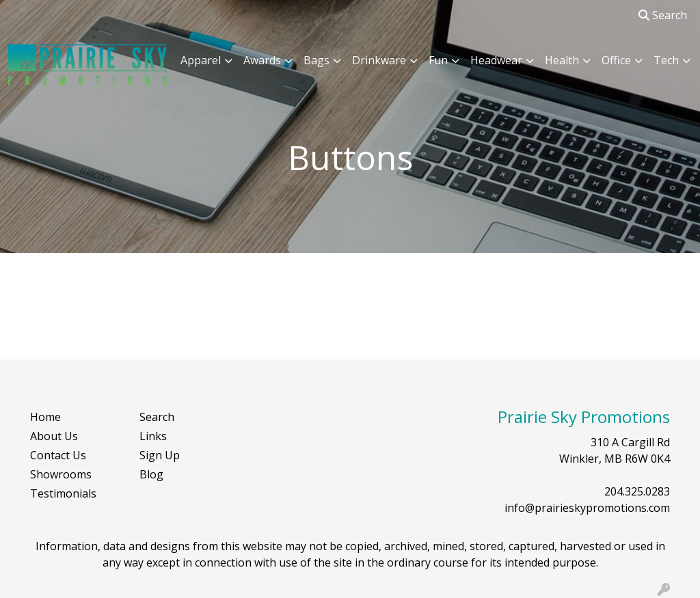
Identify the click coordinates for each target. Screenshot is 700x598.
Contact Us (58, 455)
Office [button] (616, 60)
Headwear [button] (496, 60)
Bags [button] (317, 60)
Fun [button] (438, 60)
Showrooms (61, 474)
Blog (151, 474)
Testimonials (63, 493)
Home (45, 417)
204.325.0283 (637, 491)
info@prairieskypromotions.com (587, 508)
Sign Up (160, 455)
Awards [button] (262, 60)
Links (153, 436)
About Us (54, 436)
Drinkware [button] (379, 60)
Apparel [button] (201, 60)
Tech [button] (666, 60)
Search (663, 15)
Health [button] (562, 60)
